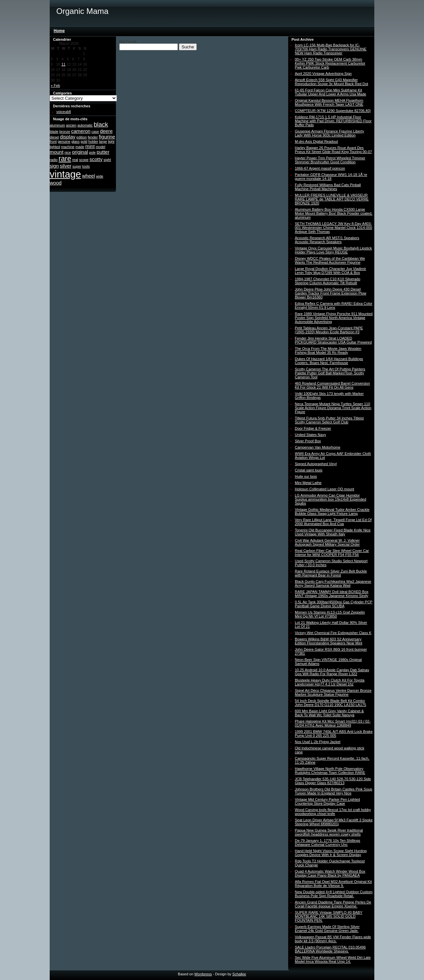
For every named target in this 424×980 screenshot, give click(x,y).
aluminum (57, 125)
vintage (65, 174)
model (101, 147)
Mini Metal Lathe (308, 483)
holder (93, 141)
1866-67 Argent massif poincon (320, 168)
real (75, 160)
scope (84, 160)
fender (93, 137)
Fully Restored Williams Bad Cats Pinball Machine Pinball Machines (328, 187)
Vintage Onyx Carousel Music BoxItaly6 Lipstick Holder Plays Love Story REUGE (333, 250)
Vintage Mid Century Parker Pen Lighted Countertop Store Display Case (327, 801)
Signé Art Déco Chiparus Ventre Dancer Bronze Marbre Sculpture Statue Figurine (333, 692)
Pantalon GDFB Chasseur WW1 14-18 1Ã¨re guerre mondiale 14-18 (331, 177)
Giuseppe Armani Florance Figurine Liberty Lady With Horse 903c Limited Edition (329, 133)
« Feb (55, 85)
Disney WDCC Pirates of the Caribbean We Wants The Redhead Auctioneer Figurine (330, 260)
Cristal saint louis (309, 470)
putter (103, 152)
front (53, 141)
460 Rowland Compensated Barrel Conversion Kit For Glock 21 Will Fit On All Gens (332, 385)
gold (84, 141)
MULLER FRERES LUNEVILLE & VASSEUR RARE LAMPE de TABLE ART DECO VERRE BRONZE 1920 (332, 199)
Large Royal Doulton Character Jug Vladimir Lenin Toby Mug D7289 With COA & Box (330, 271)
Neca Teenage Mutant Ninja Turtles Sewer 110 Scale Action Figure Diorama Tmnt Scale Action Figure (333, 408)
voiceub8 (64, 112)
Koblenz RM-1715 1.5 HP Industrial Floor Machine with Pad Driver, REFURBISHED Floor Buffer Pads (333, 121)
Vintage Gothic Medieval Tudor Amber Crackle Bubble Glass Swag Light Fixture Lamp (332, 512)
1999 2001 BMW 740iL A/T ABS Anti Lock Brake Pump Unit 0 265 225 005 (334, 734)
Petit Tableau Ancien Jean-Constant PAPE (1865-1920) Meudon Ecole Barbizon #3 (329, 330)
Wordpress (203, 974)
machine (68, 147)
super (77, 166)
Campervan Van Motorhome (318, 447)
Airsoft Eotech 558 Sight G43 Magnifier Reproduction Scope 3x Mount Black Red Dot (331, 82)
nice (68, 152)
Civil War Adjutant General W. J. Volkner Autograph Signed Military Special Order (327, 542)
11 (64, 64)
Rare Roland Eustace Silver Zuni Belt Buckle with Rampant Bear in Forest (331, 573)
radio (54, 160)
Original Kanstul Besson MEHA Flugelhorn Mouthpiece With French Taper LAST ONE (329, 102)
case (95, 132)
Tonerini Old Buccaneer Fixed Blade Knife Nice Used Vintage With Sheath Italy (333, 532)
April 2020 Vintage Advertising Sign (323, 74)
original (80, 152)
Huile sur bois (306, 476)
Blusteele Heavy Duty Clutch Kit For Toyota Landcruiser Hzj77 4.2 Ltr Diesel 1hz (330, 682)
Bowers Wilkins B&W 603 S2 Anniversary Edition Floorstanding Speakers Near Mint (329, 641)
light (111, 141)
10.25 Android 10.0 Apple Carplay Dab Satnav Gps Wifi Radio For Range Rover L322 (332, 672)
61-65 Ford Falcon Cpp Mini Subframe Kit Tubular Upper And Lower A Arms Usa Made (330, 92)
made (80, 147)
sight (107, 160)
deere (106, 131)
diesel (54, 137)
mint (90, 146)
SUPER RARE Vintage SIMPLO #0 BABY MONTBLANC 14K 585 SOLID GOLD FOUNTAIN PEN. (329, 916)
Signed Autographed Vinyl (316, 464)
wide (100, 176)
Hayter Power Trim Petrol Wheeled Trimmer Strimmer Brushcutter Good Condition (330, 160)
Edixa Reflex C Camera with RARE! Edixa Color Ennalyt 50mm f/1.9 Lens (334, 305)
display (68, 137)
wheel (89, 176)
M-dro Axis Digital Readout (316, 141)
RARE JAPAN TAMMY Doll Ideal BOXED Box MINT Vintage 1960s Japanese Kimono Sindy (332, 594)
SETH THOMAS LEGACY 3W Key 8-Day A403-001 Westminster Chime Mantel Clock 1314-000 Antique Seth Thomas (333, 228)
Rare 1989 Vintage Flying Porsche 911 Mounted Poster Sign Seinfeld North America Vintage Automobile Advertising (334, 318)
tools (86, 166)
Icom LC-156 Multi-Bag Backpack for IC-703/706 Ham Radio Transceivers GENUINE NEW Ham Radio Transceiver (331, 49)
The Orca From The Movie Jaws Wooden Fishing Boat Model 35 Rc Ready (328, 351)
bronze (65, 132)
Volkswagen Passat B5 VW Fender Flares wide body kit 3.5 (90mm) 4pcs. (333, 939)
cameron (81, 131)
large (103, 141)
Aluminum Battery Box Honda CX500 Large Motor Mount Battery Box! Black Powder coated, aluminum (334, 213)
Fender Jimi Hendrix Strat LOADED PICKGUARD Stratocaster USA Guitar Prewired (333, 340)
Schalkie (239, 974)
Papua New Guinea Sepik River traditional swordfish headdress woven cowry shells (329, 832)
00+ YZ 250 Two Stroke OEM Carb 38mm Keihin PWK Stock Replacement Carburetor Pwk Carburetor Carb (330, 63)
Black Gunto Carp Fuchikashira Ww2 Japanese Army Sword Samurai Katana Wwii (333, 583)
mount (57, 152)
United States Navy (310, 435)
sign (54, 166)
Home (59, 31)
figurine (107, 137)
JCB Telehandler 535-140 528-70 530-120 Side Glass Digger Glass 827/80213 (333, 781)
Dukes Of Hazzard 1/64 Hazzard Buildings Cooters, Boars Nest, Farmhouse (329, 361)
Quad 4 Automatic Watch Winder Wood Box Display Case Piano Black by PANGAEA (330, 873)
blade (54, 132)
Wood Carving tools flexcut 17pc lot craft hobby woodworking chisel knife (333, 812)
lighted (55, 147)
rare (65, 159)
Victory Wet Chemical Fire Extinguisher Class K (333, 633)
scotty (96, 159)
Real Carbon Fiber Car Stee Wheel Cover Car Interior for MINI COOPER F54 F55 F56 (332, 553)
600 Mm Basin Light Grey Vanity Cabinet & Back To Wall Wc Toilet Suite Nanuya (329, 713)
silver (66, 166)
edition (82, 137)
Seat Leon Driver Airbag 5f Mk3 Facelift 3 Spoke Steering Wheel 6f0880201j (334, 822)
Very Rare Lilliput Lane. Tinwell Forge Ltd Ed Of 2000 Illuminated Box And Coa (333, 522)
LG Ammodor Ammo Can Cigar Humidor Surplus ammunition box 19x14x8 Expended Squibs (330, 499)
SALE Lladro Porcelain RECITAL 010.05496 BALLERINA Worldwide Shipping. (330, 949)
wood (56, 183)
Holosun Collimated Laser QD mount (324, 489)
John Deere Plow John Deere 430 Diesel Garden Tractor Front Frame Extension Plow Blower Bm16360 (331, 293)
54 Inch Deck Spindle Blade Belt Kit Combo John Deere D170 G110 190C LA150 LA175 (330, 703)
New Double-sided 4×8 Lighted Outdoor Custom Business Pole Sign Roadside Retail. (334, 894)
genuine (64, 141)
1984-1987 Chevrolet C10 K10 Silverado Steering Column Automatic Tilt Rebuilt (328, 281)
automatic (85, 125)
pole (92, 152)
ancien (71, 125)
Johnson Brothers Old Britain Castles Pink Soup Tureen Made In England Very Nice (334, 791)
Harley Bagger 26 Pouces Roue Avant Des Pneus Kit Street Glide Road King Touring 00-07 (333, 150)
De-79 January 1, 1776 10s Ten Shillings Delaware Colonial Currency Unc (327, 843)
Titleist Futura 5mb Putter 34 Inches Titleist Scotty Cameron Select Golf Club (329, 420)
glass (75, 141)
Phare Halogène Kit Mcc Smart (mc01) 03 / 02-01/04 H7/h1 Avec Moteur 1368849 (333, 723)
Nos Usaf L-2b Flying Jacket (318, 742)
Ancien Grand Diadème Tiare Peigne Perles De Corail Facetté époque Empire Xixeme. (333, 904)
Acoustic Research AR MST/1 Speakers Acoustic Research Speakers (327, 240)
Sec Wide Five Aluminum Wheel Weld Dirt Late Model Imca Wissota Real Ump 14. (333, 959)
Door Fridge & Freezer (313, 428)
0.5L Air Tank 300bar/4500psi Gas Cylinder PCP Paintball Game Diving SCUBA (334, 604)
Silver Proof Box (308, 441)
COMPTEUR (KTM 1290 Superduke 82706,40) (333, 111)
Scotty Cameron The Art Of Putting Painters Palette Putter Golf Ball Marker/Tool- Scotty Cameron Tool (330, 373)
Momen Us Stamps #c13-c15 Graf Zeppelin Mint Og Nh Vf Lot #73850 (330, 614)
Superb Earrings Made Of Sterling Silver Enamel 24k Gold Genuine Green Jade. (327, 929)
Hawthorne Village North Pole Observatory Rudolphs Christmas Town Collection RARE (330, 771)
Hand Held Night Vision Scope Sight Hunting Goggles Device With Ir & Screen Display (331, 853)
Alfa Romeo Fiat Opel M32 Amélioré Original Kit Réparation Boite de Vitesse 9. (333, 884)
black (101, 124)
